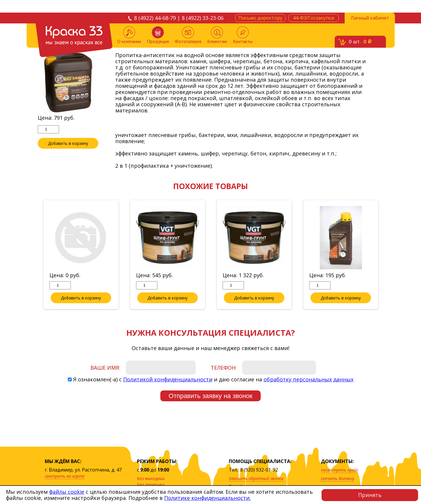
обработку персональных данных (309, 380)
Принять (370, 495)
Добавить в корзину (68, 143)
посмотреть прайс (340, 470)
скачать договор (338, 478)
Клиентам (217, 35)
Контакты (243, 35)
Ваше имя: (105, 368)
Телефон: (224, 368)
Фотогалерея (188, 35)
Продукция (158, 35)
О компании (129, 35)
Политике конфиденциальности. (207, 498)
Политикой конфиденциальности (168, 380)
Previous (33, 255)
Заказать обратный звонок (256, 478)
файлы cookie (67, 492)
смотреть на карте (65, 476)
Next (388, 255)
